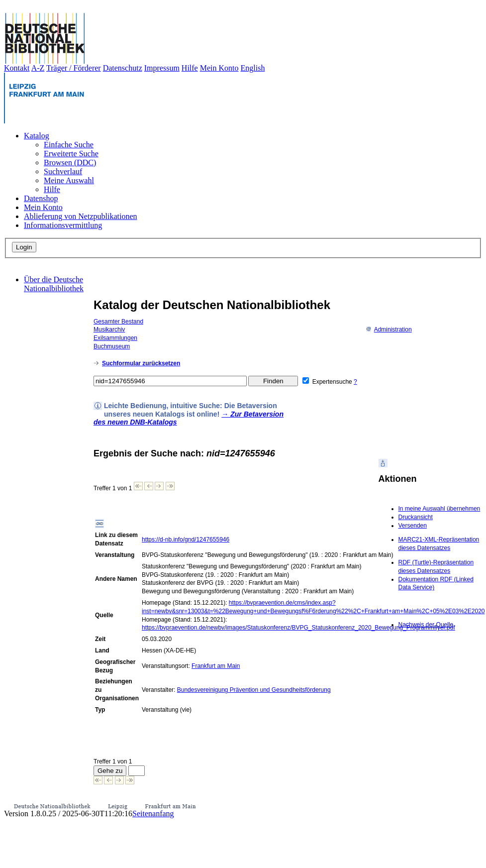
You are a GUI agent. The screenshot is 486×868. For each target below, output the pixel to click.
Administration (389, 329)
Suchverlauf (63, 171)
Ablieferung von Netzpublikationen (81, 216)
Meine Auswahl (69, 180)
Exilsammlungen (115, 338)
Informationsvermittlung (63, 225)
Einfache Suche (69, 145)
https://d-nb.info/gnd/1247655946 (186, 540)
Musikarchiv (109, 329)
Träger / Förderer (74, 68)
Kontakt (17, 68)
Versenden (413, 526)
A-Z (38, 68)
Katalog (37, 136)
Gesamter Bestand (118, 322)
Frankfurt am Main (216, 666)
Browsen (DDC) (70, 163)
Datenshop (41, 198)
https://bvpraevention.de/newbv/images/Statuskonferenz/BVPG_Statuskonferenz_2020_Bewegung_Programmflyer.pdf (298, 628)
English (253, 68)
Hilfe (190, 68)
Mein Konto (219, 68)
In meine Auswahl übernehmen (439, 509)
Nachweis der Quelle (426, 625)
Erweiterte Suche (71, 154)
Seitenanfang (153, 814)
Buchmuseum (112, 346)
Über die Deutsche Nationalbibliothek (54, 284)
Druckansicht (416, 517)
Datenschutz (123, 68)
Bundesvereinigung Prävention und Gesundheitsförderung (254, 690)
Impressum (162, 68)
